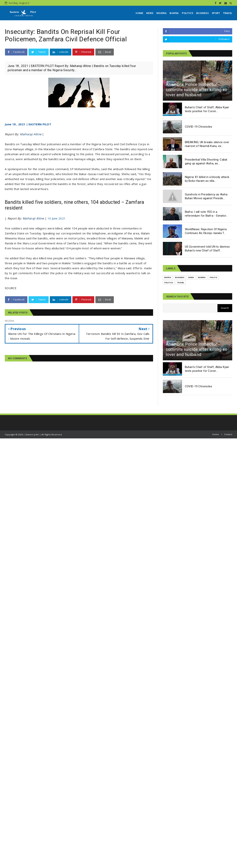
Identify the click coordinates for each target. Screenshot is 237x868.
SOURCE (11, 288)
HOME (139, 13)
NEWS (150, 13)
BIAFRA (174, 13)
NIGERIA (161, 13)
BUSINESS (202, 13)
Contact (228, 434)
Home (216, 434)
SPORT (216, 13)
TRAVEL (228, 13)
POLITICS (188, 13)
